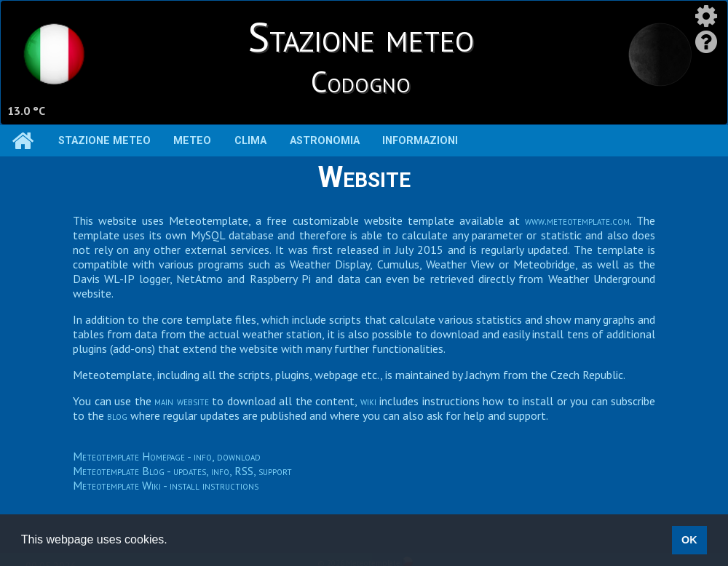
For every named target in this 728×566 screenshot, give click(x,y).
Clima (250, 141)
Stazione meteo (104, 141)
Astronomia (325, 141)
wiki (368, 401)
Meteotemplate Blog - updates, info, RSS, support (182, 471)
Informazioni (420, 141)
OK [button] (689, 540)
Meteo (192, 141)
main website (182, 401)
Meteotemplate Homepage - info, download (167, 456)
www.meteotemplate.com (577, 220)
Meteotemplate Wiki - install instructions (166, 485)
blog (117, 415)
